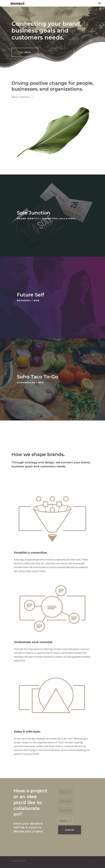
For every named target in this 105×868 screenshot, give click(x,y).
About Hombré (20, 97)
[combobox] (65, 821)
